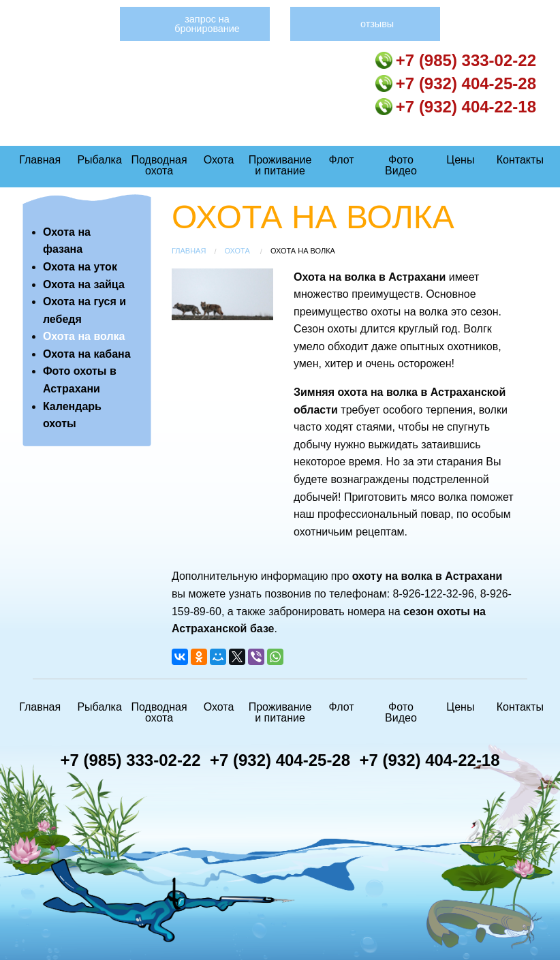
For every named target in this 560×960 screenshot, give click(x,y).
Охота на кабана (87, 354)
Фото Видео (401, 165)
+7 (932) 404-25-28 (456, 83)
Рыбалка (99, 160)
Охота (219, 160)
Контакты (520, 160)
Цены (460, 160)
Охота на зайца (84, 284)
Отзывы (377, 24)
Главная (40, 160)
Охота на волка (84, 336)
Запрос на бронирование (207, 24)
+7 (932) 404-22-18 (456, 107)
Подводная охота (159, 165)
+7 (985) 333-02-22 (456, 60)
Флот (342, 160)
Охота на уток (80, 267)
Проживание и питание (280, 165)
